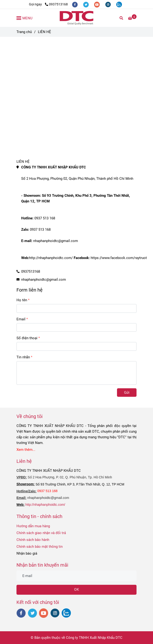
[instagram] (108, 4)
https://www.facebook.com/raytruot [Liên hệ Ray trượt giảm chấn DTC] (118, 258)
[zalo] (119, 4)
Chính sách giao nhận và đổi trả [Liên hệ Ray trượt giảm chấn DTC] (41, 533)
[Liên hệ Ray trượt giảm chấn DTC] (132, 18)
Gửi (127, 393)
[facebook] (75, 4)
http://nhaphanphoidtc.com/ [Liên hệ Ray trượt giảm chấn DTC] (51, 258)
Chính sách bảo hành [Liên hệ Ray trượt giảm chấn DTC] (33, 540)
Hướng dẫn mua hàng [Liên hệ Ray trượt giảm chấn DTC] (33, 526)
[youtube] (97, 4)
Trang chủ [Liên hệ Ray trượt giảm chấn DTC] (24, 32)
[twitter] (86, 4)
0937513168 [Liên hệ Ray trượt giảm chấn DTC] (56, 4)
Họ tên (22, 300)
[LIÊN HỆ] (76, 18)
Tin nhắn (23, 357)
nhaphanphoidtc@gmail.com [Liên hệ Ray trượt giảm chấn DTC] (44, 280)
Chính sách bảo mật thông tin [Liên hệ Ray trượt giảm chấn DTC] (40, 547)
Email (21, 319)
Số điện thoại (27, 338)
